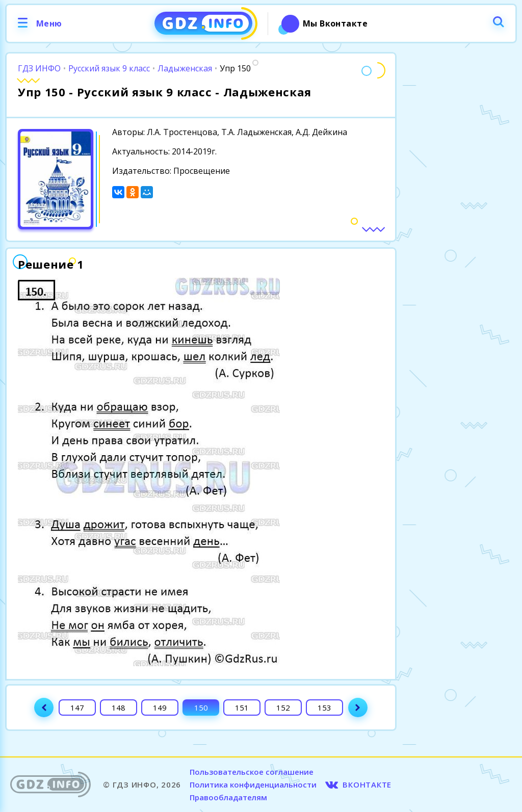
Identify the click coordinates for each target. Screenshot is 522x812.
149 (160, 708)
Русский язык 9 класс (109, 68)
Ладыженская (185, 68)
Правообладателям (228, 797)
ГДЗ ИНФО (39, 68)
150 (201, 708)
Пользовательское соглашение (252, 772)
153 (324, 708)
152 (283, 708)
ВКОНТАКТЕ (367, 784)
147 (77, 708)
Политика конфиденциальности (253, 784)
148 (119, 708)
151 (242, 708)
